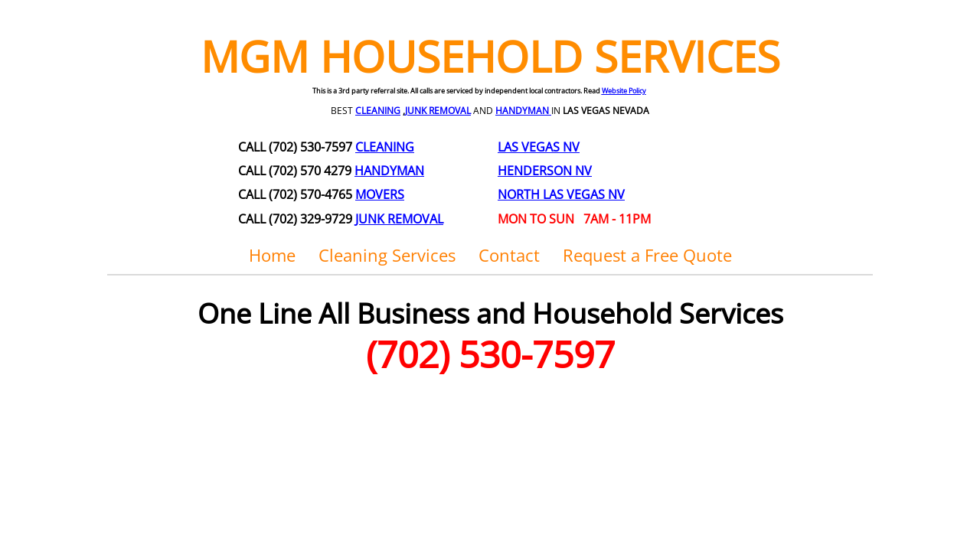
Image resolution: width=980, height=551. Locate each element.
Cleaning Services (387, 255)
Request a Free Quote (647, 255)
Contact (509, 255)
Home (272, 255)
